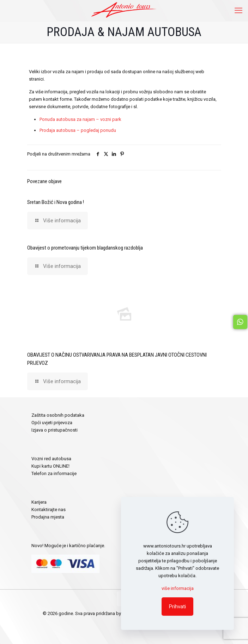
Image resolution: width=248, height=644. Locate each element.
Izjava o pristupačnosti (55, 430)
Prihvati (177, 607)
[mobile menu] (238, 11)
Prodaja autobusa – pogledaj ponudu (78, 130)
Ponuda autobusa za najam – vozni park (80, 119)
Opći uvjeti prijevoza (52, 423)
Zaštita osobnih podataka (58, 415)
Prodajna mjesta (48, 517)
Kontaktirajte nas (49, 510)
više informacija (178, 588)
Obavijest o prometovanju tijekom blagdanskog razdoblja (85, 248)
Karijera (39, 502)
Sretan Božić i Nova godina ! (56, 202)
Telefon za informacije (54, 473)
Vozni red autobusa (51, 459)
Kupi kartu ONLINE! (50, 466)
